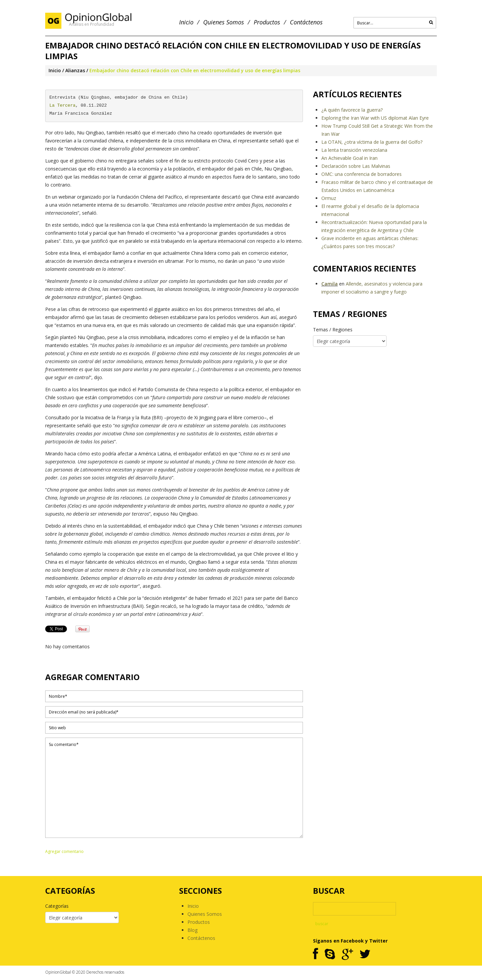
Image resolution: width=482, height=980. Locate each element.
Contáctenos (306, 22)
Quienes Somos (224, 22)
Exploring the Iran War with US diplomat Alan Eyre (375, 118)
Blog (192, 930)
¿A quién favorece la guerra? (352, 110)
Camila (330, 284)
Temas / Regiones (333, 330)
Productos (267, 22)
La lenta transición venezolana (354, 150)
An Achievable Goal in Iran (349, 158)
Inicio (186, 22)
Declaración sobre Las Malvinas (356, 166)
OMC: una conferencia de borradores (361, 174)
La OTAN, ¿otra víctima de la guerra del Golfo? (372, 142)
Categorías (57, 906)
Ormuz (329, 198)
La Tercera (63, 105)
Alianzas (75, 70)
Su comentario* (174, 788)
